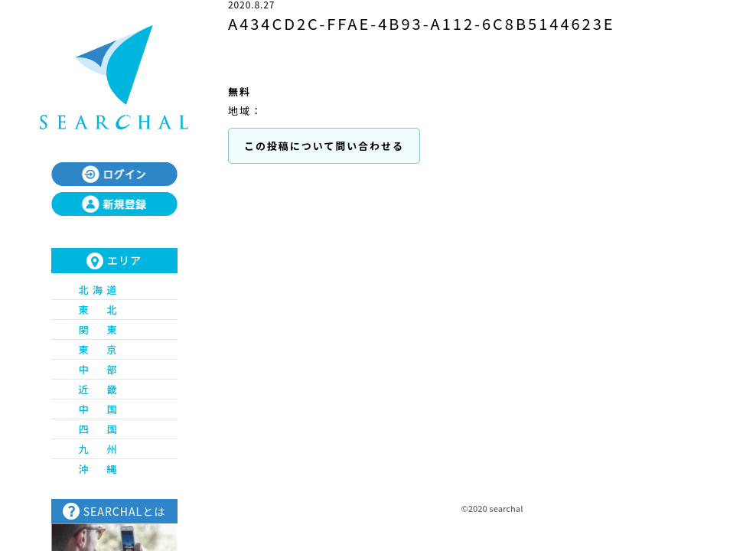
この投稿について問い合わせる (324, 146)
